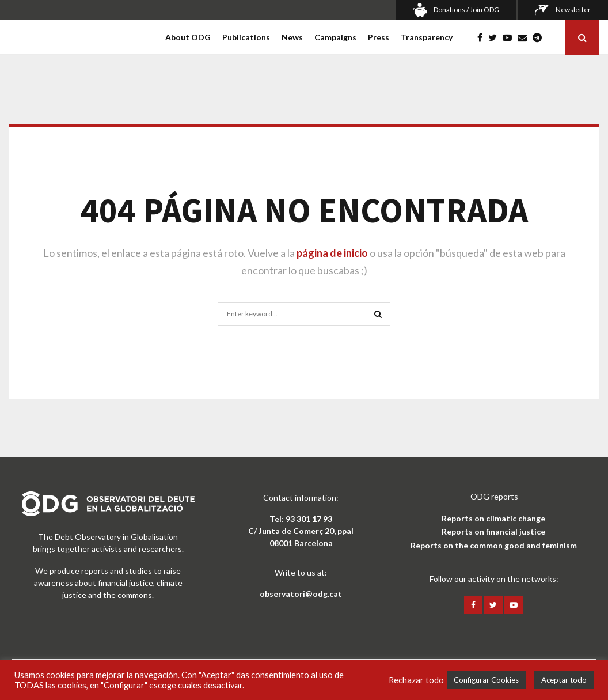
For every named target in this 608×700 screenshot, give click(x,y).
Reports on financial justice (493, 531)
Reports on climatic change (493, 518)
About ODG (188, 37)
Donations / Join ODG (466, 10)
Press (379, 37)
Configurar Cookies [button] (486, 680)
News (292, 37)
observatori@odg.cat (301, 594)
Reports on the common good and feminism (494, 545)
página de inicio (332, 253)
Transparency (427, 37)
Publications (246, 37)
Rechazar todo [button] (416, 680)
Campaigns (335, 37)
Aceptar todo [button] (564, 680)
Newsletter (573, 10)
